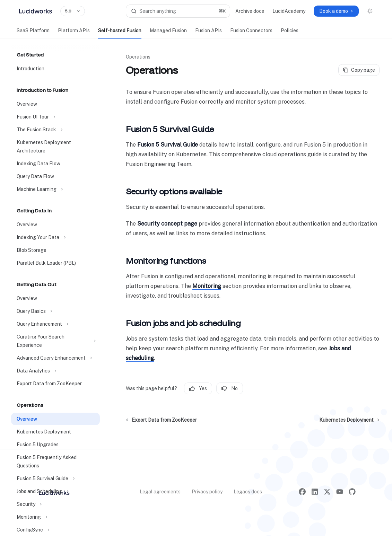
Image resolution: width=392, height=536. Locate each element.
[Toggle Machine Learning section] (55, 189)
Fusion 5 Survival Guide (168, 145)
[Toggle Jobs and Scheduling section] (55, 491)
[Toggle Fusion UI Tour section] (55, 117)
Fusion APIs (208, 33)
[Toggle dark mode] (370, 11)
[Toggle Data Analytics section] (55, 371)
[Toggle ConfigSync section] (55, 530)
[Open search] (178, 11)
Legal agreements (160, 492)
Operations (138, 57)
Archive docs (250, 11)
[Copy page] (359, 70)
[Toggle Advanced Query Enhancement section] (55, 358)
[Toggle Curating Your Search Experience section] (55, 341)
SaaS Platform (33, 33)
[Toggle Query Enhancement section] (55, 324)
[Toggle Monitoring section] (55, 517)
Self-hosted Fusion (120, 33)
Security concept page (167, 224)
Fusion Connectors (251, 33)
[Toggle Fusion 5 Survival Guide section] (55, 478)
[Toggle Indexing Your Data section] (55, 237)
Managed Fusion (168, 33)
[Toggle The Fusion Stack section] (55, 130)
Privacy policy (207, 492)
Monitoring (207, 286)
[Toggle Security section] (55, 504)
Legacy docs (248, 492)
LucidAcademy (289, 11)
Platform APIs (74, 33)
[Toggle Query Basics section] (55, 311)
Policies (290, 33)
